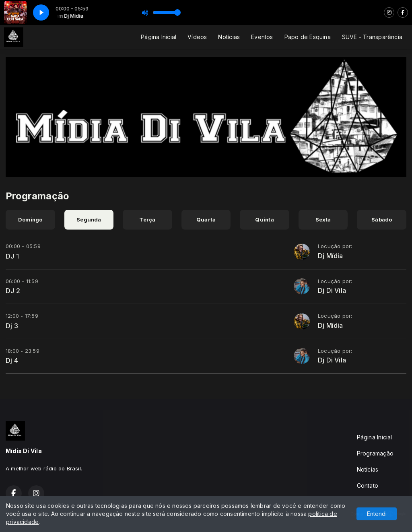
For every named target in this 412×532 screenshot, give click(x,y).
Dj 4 (12, 360)
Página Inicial (159, 37)
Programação (375, 453)
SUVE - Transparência (372, 37)
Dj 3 (12, 326)
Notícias (229, 37)
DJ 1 (12, 256)
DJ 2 (13, 291)
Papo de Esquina (308, 37)
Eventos (262, 37)
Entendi (377, 514)
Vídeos (197, 37)
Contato (368, 485)
